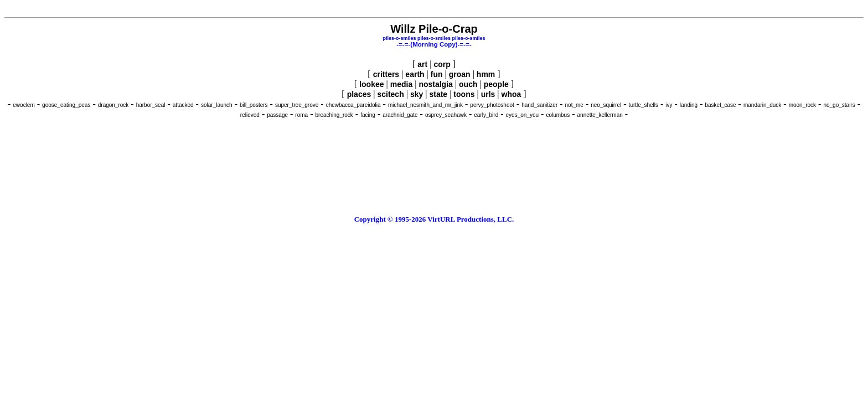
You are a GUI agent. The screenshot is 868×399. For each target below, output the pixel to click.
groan (460, 74)
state (438, 94)
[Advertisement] (434, 9)
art (422, 64)
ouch (468, 84)
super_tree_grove (297, 105)
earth (415, 74)
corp (442, 64)
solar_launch (217, 105)
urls (488, 94)
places (359, 94)
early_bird (486, 115)
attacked (183, 105)
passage (277, 115)
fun (437, 74)
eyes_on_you (523, 115)
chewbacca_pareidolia (353, 105)
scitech (390, 94)
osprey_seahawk (446, 115)
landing (689, 105)
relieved (250, 115)
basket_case (720, 105)
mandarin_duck (762, 105)
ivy (669, 105)
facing (368, 115)
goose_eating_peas (66, 105)
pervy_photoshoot (492, 105)
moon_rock (802, 105)
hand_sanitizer (539, 105)
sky (417, 94)
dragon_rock (113, 105)
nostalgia (435, 84)
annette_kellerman (600, 115)
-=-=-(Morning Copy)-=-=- (434, 44)
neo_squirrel (606, 105)
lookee (371, 84)
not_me (574, 105)
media (401, 84)
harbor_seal (151, 105)
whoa (512, 94)
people (496, 84)
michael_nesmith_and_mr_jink (425, 105)
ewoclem (24, 105)
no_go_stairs (839, 105)
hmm (486, 74)
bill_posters (254, 105)
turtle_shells (644, 105)
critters (386, 74)
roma (301, 115)
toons (464, 94)
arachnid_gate (400, 115)
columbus (558, 115)
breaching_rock (334, 115)
